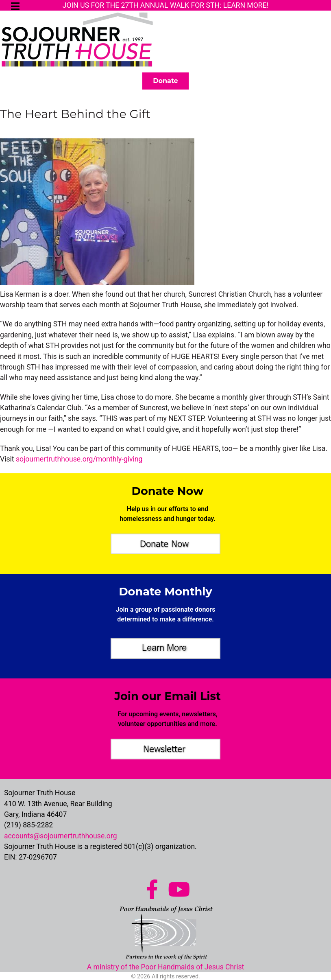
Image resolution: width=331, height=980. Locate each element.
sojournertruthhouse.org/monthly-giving (79, 458)
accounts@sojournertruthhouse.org (61, 835)
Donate (165, 81)
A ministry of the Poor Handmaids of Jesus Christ (166, 966)
